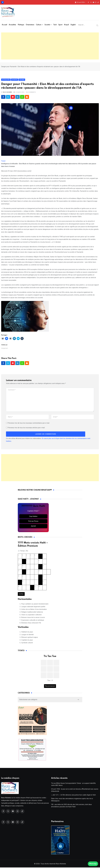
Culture (39, 25)
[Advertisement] (50, 46)
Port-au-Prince (33, 522)
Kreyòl (66, 25)
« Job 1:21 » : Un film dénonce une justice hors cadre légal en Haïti (73, 796)
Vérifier (21, 594)
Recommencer (50, 686)
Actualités (12, 25)
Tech (55, 25)
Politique (21, 25)
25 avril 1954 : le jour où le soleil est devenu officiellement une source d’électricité (75, 791)
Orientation (30, 25)
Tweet (3, 161)
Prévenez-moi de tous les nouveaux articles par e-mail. (26, 428)
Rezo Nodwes (8, 92)
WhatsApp (93, 864)
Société (47, 25)
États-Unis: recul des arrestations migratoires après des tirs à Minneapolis (72, 800)
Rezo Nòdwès (61, 864)
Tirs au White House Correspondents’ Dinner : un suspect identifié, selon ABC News (74, 785)
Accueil (4, 25)
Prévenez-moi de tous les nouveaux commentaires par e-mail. (29, 423)
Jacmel (33, 526)
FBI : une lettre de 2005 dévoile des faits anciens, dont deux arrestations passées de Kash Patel (71, 806)
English (73, 25)
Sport (60, 25)
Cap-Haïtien (33, 517)
